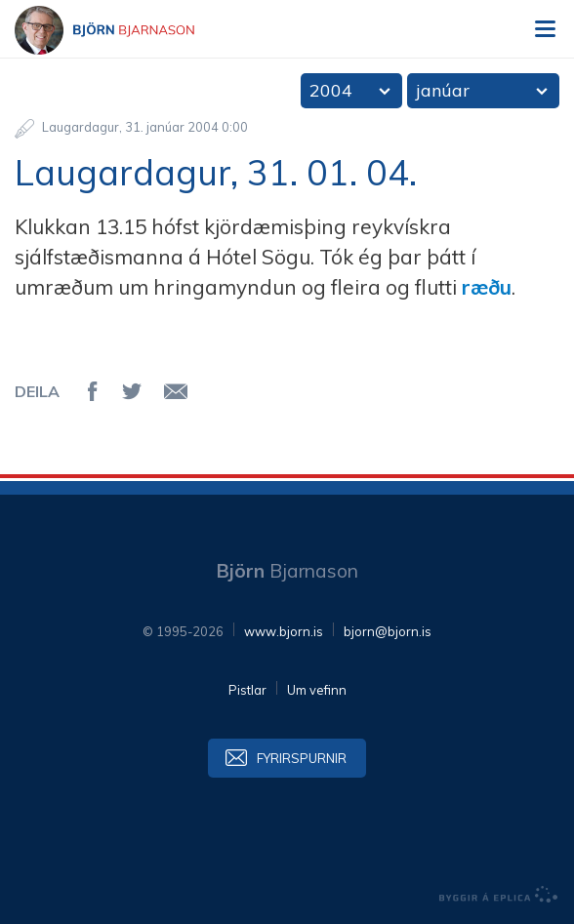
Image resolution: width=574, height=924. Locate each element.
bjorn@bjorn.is (388, 631)
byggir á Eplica (499, 895)
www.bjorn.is (284, 631)
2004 (331, 90)
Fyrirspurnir (302, 758)
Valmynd (545, 29)
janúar (443, 90)
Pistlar (247, 690)
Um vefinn (317, 690)
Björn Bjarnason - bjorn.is (122, 30)
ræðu (487, 287)
